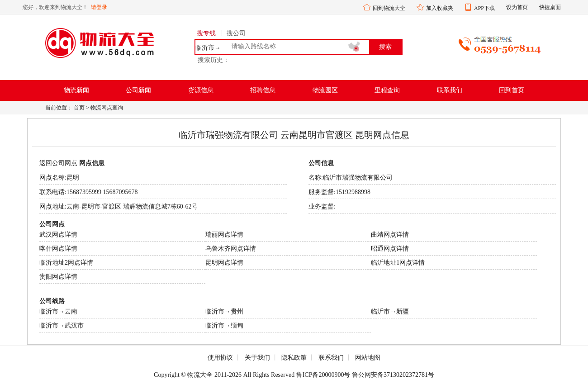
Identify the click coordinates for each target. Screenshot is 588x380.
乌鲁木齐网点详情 (231, 249)
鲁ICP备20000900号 (323, 375)
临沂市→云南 (58, 311)
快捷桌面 (550, 7)
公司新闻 (138, 90)
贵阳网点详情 (58, 277)
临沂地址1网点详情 (398, 263)
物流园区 (325, 90)
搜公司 (236, 33)
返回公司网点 (58, 163)
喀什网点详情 (58, 249)
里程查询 (387, 90)
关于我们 (257, 358)
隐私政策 (294, 358)
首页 (79, 108)
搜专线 (206, 33)
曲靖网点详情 (390, 235)
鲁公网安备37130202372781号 (393, 375)
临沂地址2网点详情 (66, 263)
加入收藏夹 (440, 8)
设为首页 (517, 7)
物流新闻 (76, 90)
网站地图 (368, 358)
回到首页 (512, 90)
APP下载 (484, 8)
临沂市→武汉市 (62, 325)
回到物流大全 (389, 8)
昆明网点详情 (224, 263)
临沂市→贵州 (224, 311)
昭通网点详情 (390, 249)
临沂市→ (208, 48)
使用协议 (220, 358)
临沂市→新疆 (390, 311)
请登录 (99, 7)
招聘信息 (263, 90)
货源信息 (201, 90)
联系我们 (450, 90)
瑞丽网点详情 (224, 235)
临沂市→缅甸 (224, 325)
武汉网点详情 (58, 235)
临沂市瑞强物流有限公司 (358, 178)
